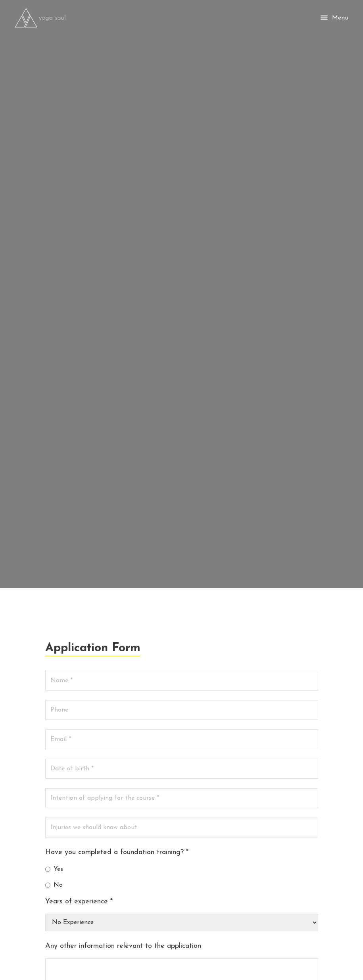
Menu (334, 18)
